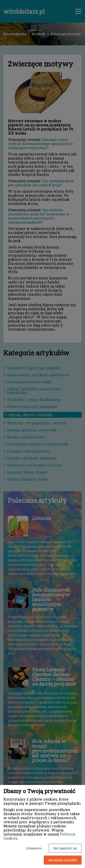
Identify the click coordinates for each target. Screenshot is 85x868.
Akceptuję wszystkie (63, 860)
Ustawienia (34, 848)
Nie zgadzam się (65, 848)
